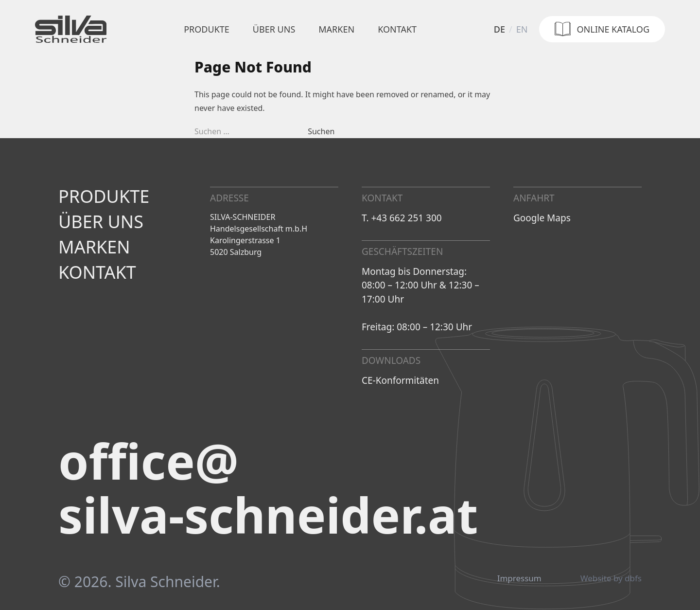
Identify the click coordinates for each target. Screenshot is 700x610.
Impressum (519, 578)
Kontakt (397, 29)
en (522, 29)
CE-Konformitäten (400, 380)
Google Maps (542, 218)
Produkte (207, 29)
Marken (336, 29)
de (499, 29)
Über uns (274, 29)
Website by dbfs (611, 578)
